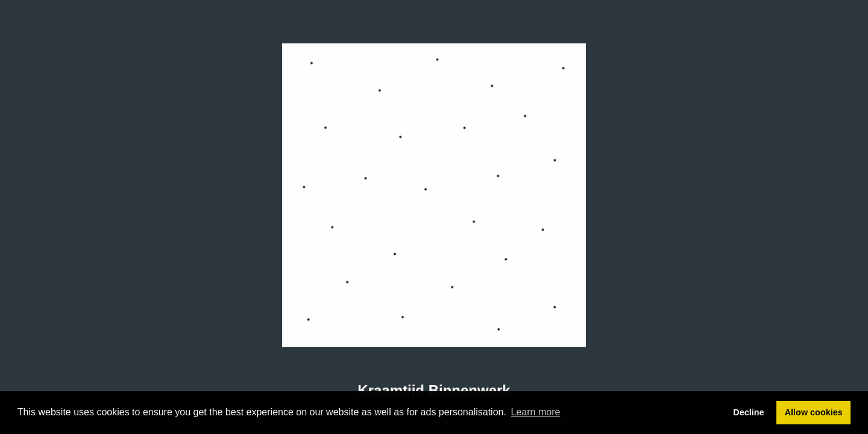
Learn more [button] (536, 412)
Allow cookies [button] (814, 412)
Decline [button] (748, 412)
